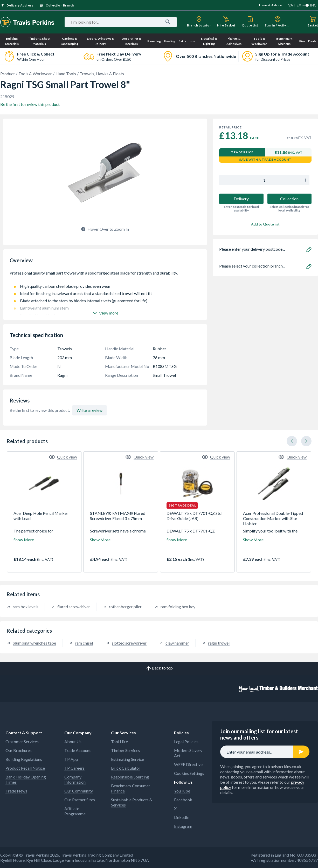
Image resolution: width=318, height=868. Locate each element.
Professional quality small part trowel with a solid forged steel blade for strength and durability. (105, 276)
